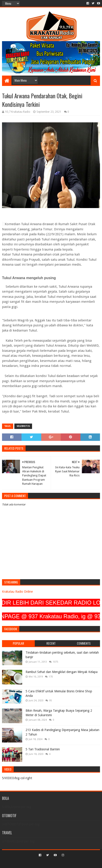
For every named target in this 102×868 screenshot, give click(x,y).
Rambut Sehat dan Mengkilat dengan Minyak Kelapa (62, 672)
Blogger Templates (70, 863)
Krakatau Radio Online (17, 592)
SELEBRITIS (23, 426)
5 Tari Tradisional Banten (43, 749)
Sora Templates (44, 863)
